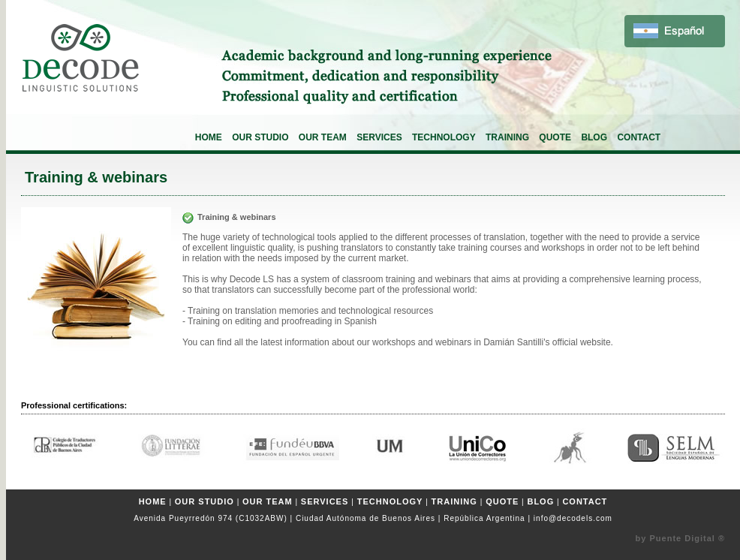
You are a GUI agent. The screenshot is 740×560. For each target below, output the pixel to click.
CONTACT (639, 137)
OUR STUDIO (260, 137)
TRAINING (507, 137)
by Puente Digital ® (680, 538)
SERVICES (379, 137)
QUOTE (555, 137)
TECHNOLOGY (444, 137)
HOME (209, 137)
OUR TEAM (323, 137)
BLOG (594, 137)
